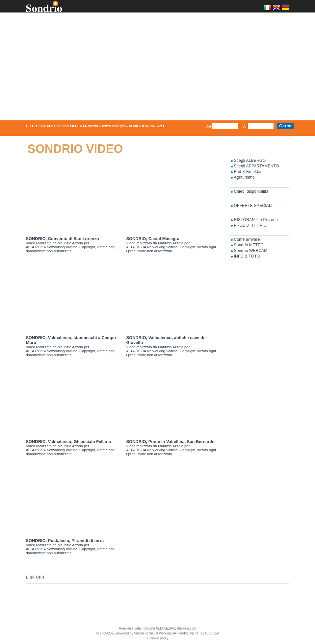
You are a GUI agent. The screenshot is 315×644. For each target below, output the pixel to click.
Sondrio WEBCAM (251, 249)
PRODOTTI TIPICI (251, 223)
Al (245, 124)
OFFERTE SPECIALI (253, 204)
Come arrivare (247, 237)
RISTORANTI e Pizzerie (256, 218)
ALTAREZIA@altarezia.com (176, 626)
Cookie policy (158, 636)
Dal (208, 124)
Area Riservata (130, 626)
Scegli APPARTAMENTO (257, 164)
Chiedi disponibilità (251, 189)
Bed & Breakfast (249, 170)
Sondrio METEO (249, 243)
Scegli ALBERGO (250, 159)
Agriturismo (244, 175)
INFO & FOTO (247, 254)
